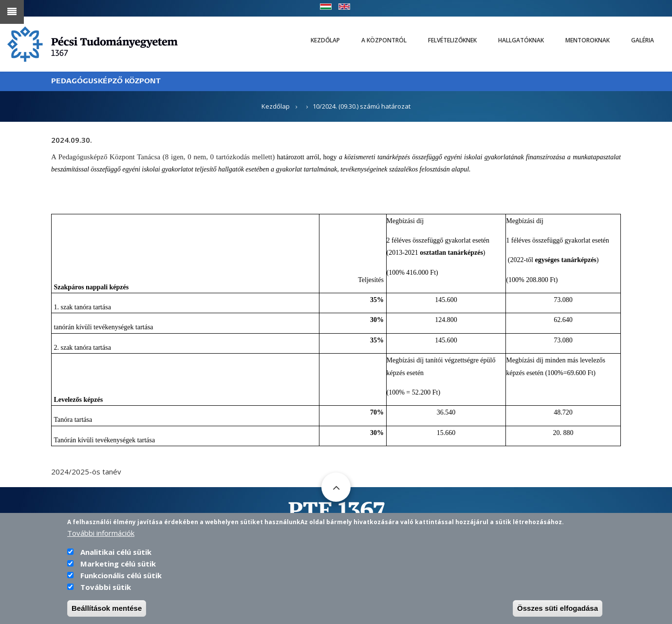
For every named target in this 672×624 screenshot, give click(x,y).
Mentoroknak (588, 40)
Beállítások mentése (107, 608)
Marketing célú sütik (118, 564)
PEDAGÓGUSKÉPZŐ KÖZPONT (106, 81)
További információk (101, 533)
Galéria (643, 40)
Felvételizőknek (452, 40)
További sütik (106, 587)
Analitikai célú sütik (116, 552)
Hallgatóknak (521, 40)
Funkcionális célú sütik (121, 575)
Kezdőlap (325, 40)
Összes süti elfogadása (558, 608)
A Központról (384, 40)
